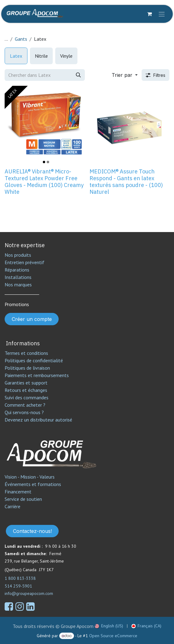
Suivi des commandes (27, 397)
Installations (18, 277)
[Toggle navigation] (162, 14)
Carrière (12, 506)
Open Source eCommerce (113, 636)
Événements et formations (33, 484)
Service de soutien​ (23, 499)
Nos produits (18, 255)
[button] (125, 75)
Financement (18, 492)
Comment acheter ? (25, 405)
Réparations (17, 270)
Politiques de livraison (27, 368)
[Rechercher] (78, 75)
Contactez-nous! (32, 531)
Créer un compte (32, 319)
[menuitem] (16, 56)
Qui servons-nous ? (24, 412)
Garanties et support (26, 383)
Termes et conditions (26, 353)
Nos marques (18, 285)
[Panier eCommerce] (149, 14)
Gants (21, 39)
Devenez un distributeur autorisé (39, 420)
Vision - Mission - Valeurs (30, 477)
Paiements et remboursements (37, 375)
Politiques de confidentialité (34, 360)
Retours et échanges (26, 390)
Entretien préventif (25, 262)
